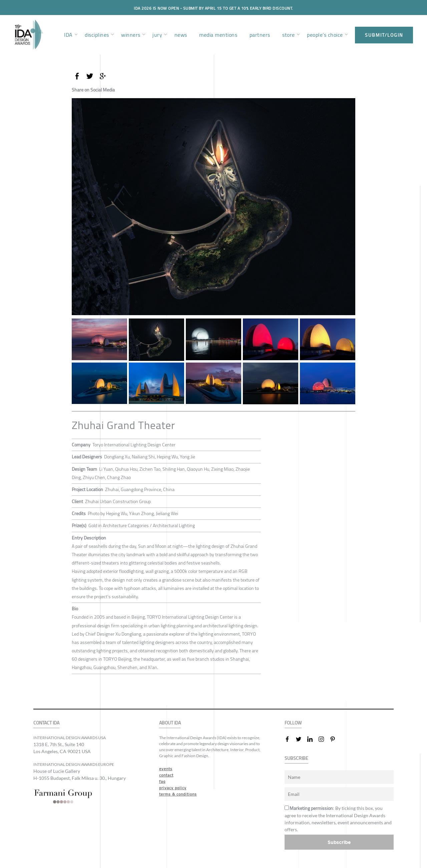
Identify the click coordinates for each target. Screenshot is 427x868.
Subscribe (339, 842)
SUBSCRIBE (296, 758)
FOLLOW (293, 723)
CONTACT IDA (46, 723)
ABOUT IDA (170, 723)
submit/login (384, 35)
